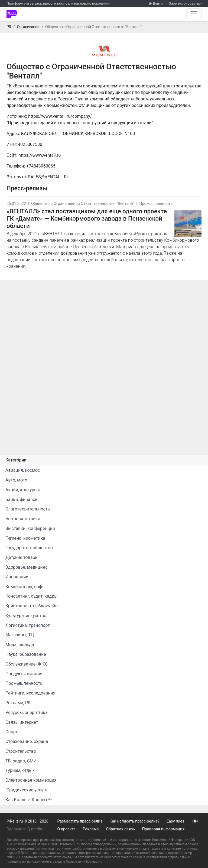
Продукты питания (25, 674)
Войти (158, 3)
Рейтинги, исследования (30, 693)
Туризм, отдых (20, 770)
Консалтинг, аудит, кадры (32, 596)
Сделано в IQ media (24, 829)
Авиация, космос (23, 470)
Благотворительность (28, 509)
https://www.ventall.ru (40, 155)
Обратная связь (120, 829)
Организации (28, 27)
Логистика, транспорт (28, 625)
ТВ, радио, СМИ (21, 761)
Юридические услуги (27, 790)
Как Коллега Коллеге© (29, 800)
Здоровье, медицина (27, 567)
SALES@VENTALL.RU (49, 177)
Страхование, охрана (27, 741)
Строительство (21, 751)
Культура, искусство (26, 616)
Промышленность (156, 204)
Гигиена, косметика (25, 538)
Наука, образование (26, 654)
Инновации (17, 577)
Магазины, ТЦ (20, 635)
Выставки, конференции (30, 528)
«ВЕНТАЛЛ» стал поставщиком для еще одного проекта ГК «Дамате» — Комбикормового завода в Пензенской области (87, 218)
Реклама (91, 829)
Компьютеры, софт (25, 587)
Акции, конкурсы (23, 490)
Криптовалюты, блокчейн (32, 606)
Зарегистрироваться (186, 3)
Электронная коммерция (31, 780)
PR (9, 27)
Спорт (12, 732)
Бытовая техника (23, 519)
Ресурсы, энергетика (27, 713)
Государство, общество (29, 548)
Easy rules (175, 821)
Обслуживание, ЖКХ (26, 664)
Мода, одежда (20, 645)
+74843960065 (41, 166)
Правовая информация (163, 829)
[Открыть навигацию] (194, 14)
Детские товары (22, 557)
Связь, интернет (22, 722)
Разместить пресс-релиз (80, 821)
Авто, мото (16, 480)
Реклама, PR (18, 703)
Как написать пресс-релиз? (134, 821)
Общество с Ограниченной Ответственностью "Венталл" (83, 204)
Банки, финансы (22, 499)
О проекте (66, 829)
